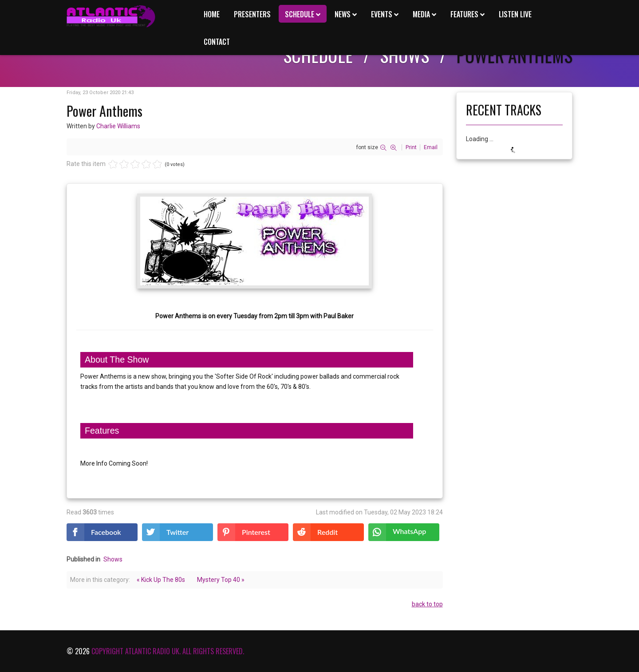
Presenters (252, 14)
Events (382, 14)
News (343, 14)
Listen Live (515, 14)
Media (421, 14)
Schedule (300, 14)
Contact (217, 42)
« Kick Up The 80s (161, 580)
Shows (113, 559)
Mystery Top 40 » (221, 580)
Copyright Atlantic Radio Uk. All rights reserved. (168, 651)
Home (212, 14)
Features (464, 14)
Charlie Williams (118, 126)
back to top (427, 604)
